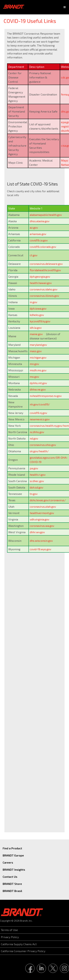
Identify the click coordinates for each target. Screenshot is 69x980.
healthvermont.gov (42, 513)
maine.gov (36, 334)
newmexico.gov (40, 419)
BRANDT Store (12, 884)
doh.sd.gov (36, 487)
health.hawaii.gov (41, 283)
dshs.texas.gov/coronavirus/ (48, 500)
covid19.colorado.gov (43, 247)
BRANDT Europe (13, 855)
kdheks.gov (37, 315)
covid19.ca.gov (39, 240)
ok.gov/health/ (39, 451)
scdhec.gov (37, 481)
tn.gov (34, 494)
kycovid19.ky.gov (40, 321)
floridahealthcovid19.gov (45, 270)
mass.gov (36, 351)
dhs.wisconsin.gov (41, 541)
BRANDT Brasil (12, 891)
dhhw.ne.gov (38, 389)
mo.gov (34, 377)
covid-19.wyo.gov (40, 549)
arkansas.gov (38, 234)
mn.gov (34, 364)
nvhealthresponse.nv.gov (46, 396)
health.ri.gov (38, 475)
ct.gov (34, 255)
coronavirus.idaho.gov (44, 289)
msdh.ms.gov (38, 370)
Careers (8, 862)
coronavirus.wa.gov (42, 526)
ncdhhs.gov (37, 432)
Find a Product (12, 848)
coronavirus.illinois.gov (44, 296)
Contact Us (10, 877)
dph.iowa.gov (38, 308)
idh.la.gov (36, 328)
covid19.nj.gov (38, 413)
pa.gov (34, 468)
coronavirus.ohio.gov (43, 445)
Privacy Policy (10, 937)
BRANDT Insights (14, 870)
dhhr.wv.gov (37, 532)
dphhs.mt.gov (38, 383)
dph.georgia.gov (40, 276)
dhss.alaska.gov (40, 221)
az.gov (34, 227)
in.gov (33, 302)
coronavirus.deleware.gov (46, 264)
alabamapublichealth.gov (46, 215)
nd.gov (34, 438)
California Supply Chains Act (19, 944)
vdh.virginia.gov (39, 519)
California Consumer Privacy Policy (23, 951)
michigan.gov (38, 357)
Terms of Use (9, 930)
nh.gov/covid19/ (40, 404)
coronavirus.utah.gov (43, 507)
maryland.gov (38, 345)
